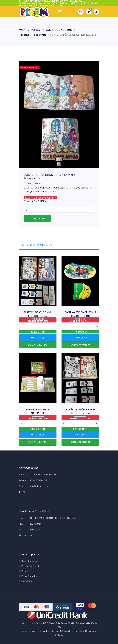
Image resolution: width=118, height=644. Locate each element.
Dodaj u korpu (37, 219)
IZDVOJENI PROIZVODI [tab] (37, 245)
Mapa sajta (26, 581)
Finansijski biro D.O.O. (32, 631)
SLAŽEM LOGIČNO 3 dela (38, 314)
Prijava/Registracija (30, 576)
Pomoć (23, 571)
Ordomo (59, 635)
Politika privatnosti (29, 566)
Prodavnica (40, 35)
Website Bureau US (52, 631)
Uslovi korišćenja (28, 561)
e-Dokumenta (90, 631)
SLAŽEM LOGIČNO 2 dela (80, 411)
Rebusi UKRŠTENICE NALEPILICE (38, 413)
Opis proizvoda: (32, 183)
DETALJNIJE (38, 337)
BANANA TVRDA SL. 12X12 (80, 314)
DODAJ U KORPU (38, 345)
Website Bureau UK (72, 631)
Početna (24, 35)
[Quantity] (59, 210)
